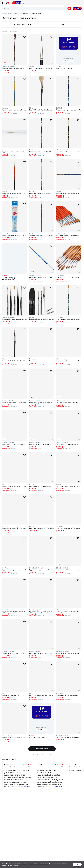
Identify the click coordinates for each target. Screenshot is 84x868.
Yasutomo (6, 233)
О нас (77, 8)
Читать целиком (24, 786)
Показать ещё (42, 749)
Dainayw (32, 317)
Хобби (16, 13)
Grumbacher (7, 150)
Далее (51, 755)
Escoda (58, 192)
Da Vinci (59, 108)
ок (77, 865)
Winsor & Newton (8, 66)
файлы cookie (23, 864)
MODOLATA (60, 233)
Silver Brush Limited (63, 150)
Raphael (59, 484)
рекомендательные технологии (38, 864)
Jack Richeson (7, 735)
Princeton (6, 108)
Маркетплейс (7, 13)
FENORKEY (60, 275)
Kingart (32, 108)
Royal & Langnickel (36, 610)
